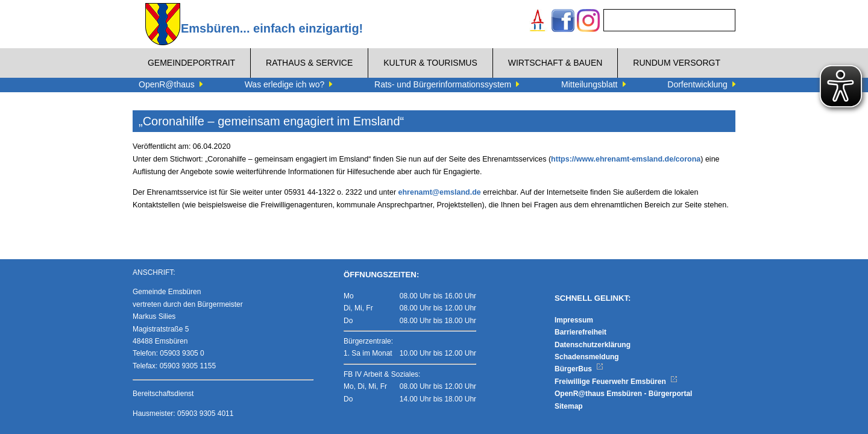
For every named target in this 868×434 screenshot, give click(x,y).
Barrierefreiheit (580, 332)
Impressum (574, 320)
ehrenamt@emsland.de (440, 192)
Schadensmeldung (587, 357)
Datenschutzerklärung (593, 345)
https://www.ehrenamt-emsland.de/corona (626, 159)
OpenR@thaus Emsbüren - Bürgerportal (623, 394)
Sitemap (569, 406)
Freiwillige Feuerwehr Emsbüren (616, 382)
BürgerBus (579, 369)
